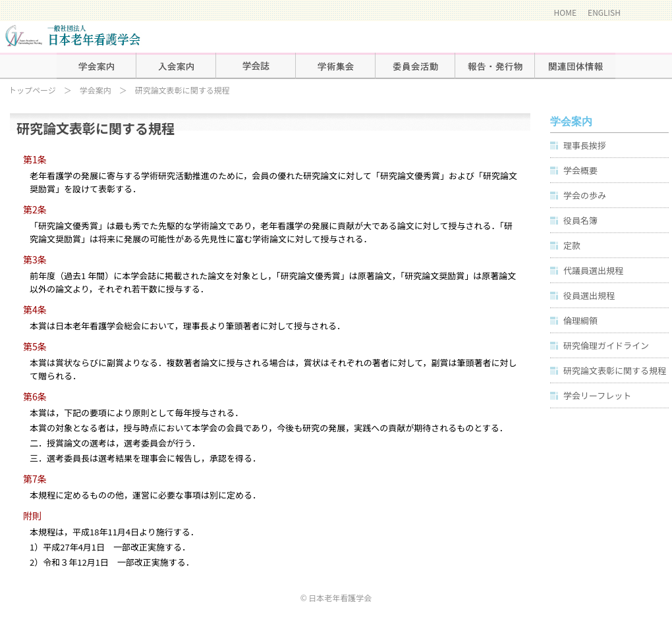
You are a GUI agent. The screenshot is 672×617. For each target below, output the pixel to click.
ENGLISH (604, 12)
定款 (572, 245)
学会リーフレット (597, 395)
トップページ (32, 90)
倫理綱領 (580, 320)
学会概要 (580, 170)
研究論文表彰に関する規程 (615, 370)
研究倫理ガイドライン (606, 345)
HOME (565, 12)
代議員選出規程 (593, 270)
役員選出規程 (589, 295)
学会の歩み (585, 195)
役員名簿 (580, 220)
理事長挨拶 (585, 145)
